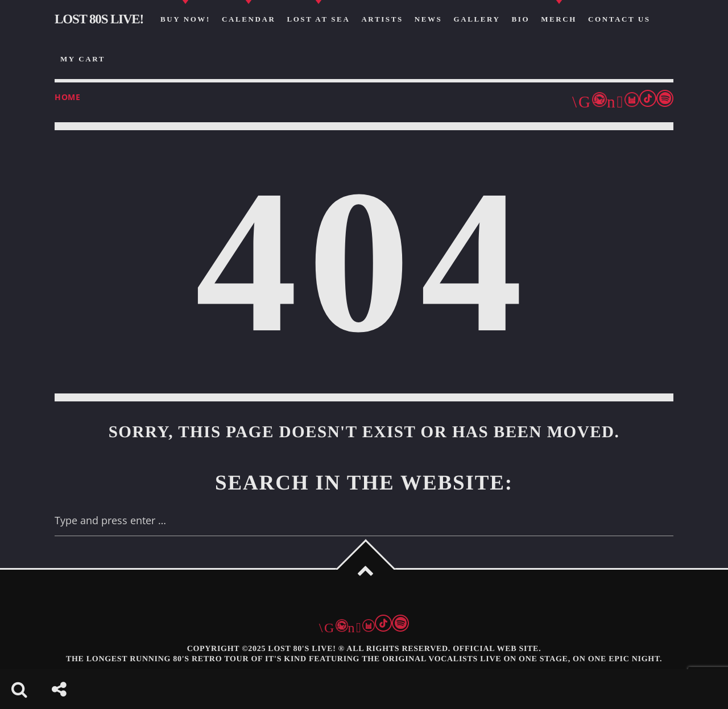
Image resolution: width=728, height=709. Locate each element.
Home (68, 97)
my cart (83, 59)
